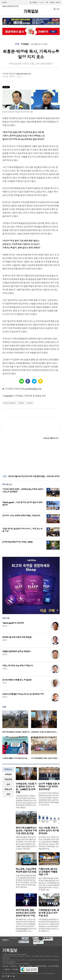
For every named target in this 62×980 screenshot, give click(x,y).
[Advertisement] (31, 457)
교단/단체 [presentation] (8, 779)
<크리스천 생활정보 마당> (51, 438)
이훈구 (5, 683)
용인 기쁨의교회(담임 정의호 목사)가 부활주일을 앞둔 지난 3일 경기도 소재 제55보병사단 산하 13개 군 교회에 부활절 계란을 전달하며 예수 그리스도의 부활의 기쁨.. (49, 884)
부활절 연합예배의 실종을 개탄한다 (16, 651)
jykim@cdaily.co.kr (24, 74)
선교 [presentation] (8, 784)
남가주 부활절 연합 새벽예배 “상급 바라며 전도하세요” (49, 787)
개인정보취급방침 (41, 966)
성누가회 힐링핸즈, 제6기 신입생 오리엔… (45, 758)
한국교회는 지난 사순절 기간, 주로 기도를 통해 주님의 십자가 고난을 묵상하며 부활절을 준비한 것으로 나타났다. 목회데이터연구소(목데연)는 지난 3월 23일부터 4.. (49, 843)
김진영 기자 (13, 74)
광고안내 (13, 966)
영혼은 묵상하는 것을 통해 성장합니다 (18, 666)
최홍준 (22, 403)
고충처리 (7, 969)
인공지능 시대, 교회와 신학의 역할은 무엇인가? (21, 516)
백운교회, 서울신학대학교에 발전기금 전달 (26, 870)
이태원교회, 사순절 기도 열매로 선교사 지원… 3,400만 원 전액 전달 (26, 788)
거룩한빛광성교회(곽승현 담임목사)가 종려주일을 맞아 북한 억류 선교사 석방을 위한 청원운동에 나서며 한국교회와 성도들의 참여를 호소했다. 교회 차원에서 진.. (49, 925)
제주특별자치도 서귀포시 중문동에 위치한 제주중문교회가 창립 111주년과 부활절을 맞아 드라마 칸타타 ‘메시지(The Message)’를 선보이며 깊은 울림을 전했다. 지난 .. (26, 925)
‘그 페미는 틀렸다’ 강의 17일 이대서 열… (15, 758)
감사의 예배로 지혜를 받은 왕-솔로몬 (17, 680)
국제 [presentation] (8, 794)
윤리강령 (15, 969)
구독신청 (52, 2)
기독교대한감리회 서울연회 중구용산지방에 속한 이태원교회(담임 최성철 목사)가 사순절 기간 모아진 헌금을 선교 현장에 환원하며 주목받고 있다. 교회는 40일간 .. (26, 802)
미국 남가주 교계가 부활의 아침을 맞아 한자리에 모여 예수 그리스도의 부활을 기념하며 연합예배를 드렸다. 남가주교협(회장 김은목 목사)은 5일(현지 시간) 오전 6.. (49, 799)
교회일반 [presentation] (8, 774)
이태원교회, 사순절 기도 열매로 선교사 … (44, 732)
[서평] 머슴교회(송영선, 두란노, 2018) (17, 542)
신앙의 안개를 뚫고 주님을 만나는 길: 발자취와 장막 (23, 694)
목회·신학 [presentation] (8, 789)
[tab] (8, 774)
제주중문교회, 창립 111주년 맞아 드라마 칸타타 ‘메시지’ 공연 (26, 913)
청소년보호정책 (54, 966)
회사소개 (5, 966)
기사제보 (30, 966)
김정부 (5, 697)
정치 (17, 44)
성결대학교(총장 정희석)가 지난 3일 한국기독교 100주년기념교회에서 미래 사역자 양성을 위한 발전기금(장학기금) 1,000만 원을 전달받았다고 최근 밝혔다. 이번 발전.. (26, 843)
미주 (47, 2)
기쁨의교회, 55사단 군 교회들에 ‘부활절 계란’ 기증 (48, 872)
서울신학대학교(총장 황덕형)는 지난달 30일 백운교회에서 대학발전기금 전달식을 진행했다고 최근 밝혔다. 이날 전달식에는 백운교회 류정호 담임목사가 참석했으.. (26, 881)
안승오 (5, 640)
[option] (17, 722)
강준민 (5, 668)
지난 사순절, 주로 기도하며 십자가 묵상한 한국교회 (49, 831)
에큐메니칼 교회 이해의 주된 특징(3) (17, 637)
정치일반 (25, 44)
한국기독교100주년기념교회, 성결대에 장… (16, 732)
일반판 (42, 2)
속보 (5, 476)
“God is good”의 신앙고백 (13, 623)
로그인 (58, 2)
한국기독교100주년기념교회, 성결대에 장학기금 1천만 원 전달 (26, 831)
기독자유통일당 (10, 403)
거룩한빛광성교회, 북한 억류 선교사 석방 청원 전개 (49, 913)
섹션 (4, 3)
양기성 (5, 626)
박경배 (30, 403)
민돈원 (5, 654)
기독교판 (34, 2)
